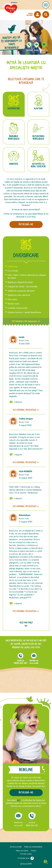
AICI (19, 800)
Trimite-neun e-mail (34, 658)
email (36, 50)
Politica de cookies (22, 851)
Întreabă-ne (26, 793)
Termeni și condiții (16, 847)
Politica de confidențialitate (33, 847)
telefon (29, 50)
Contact (33, 851)
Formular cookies (26, 854)
